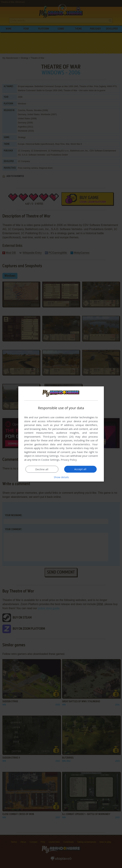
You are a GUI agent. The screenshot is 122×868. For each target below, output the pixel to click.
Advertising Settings (47, 456)
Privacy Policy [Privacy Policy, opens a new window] (69, 460)
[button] (61, 477)
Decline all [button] (42, 469)
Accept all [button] (80, 469)
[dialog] (61, 434)
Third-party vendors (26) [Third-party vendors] (58, 437)
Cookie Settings (50, 460)
